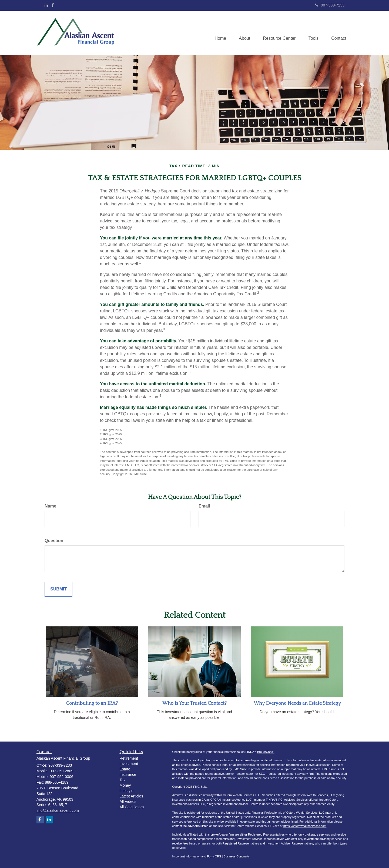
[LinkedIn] (46, 5)
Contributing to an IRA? (92, 703)
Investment (129, 764)
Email (204, 506)
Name (51, 506)
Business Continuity (237, 856)
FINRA (270, 800)
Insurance (128, 774)
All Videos (128, 802)
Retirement (129, 758)
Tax (123, 780)
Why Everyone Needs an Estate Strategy (297, 703)
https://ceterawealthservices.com (305, 826)
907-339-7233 (330, 5)
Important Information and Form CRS (197, 856)
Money (125, 785)
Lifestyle (127, 791)
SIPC (279, 800)
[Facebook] (53, 5)
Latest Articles (131, 796)
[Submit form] (58, 589)
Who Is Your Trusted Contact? (194, 703)
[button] (242, 33)
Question (54, 541)
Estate (125, 769)
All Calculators (132, 807)
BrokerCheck (266, 752)
